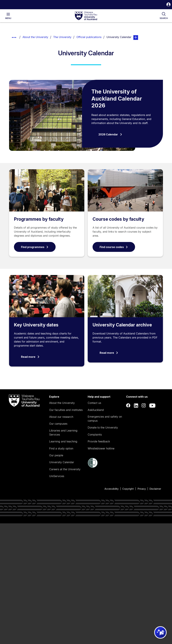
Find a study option (61, 448)
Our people (56, 455)
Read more (30, 357)
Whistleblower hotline (101, 448)
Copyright (128, 489)
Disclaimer (155, 489)
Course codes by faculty (118, 219)
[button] (168, 5)
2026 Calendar (110, 134)
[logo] (86, 16)
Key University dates (36, 325)
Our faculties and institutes (66, 410)
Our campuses (58, 424)
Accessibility (112, 489)
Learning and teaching (63, 441)
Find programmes (35, 247)
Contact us (94, 403)
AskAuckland (96, 410)
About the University (35, 37)
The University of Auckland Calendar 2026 (117, 99)
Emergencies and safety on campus (105, 419)
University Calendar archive (122, 325)
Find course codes (114, 247)
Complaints (95, 435)
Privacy (142, 489)
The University (62, 37)
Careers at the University (65, 469)
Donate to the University (103, 427)
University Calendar (62, 462)
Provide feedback (99, 441)
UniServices (57, 476)
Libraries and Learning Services (63, 433)
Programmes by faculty (39, 219)
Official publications (89, 37)
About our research (61, 417)
